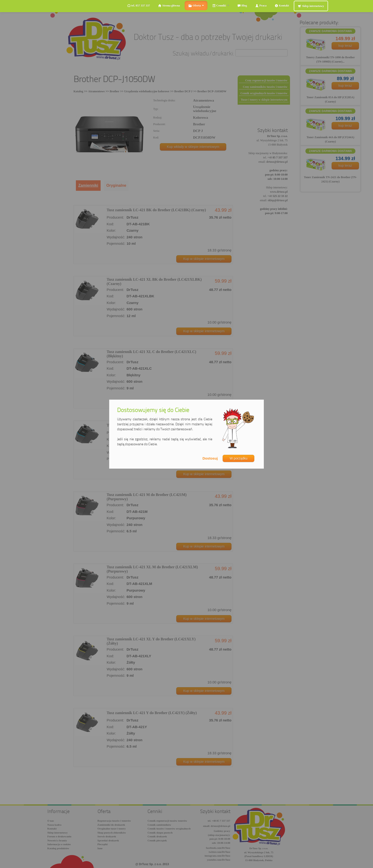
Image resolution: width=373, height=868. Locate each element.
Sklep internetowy (311, 6)
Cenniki (221, 6)
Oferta (196, 6)
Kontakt (282, 6)
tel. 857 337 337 (139, 6)
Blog (242, 6)
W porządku (238, 458)
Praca (261, 6)
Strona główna (169, 6)
